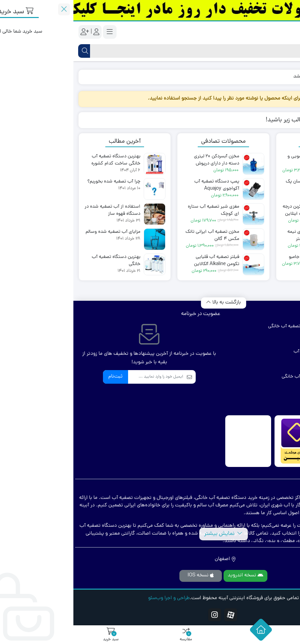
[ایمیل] (82, 377)
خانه (287, 77)
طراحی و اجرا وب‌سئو (95, 598)
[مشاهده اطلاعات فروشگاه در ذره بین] (224, 441)
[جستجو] (156, 51)
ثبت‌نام (42, 377)
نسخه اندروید (172, 576)
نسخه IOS (127, 576)
